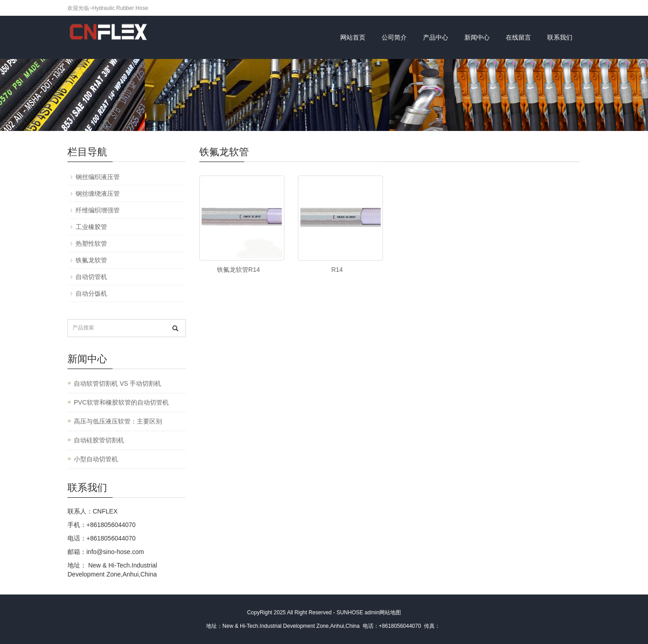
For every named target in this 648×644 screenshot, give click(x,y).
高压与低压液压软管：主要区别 (118, 421)
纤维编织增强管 (98, 210)
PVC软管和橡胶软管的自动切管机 (121, 402)
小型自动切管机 (96, 459)
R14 (337, 270)
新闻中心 (477, 37)
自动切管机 (91, 277)
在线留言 (518, 37)
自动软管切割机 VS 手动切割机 (117, 383)
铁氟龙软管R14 (238, 270)
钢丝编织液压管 (98, 177)
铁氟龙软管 (91, 260)
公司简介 (394, 37)
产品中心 (436, 37)
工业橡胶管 (91, 227)
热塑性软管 (91, 243)
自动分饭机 (91, 293)
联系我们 (560, 37)
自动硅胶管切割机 (99, 440)
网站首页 (353, 37)
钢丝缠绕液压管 (98, 194)
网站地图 (390, 612)
